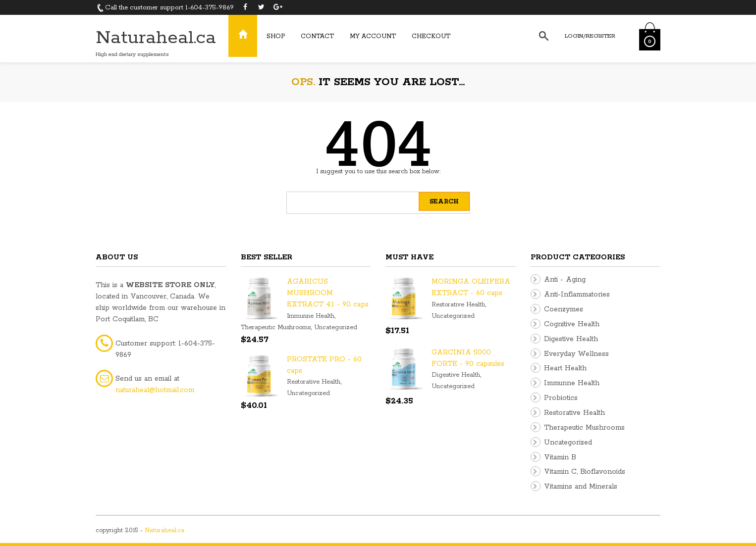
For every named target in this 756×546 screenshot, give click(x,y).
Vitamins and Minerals (581, 487)
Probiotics (561, 398)
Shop (276, 36)
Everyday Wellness (576, 354)
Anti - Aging (565, 280)
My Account (373, 36)
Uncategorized (336, 327)
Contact (317, 36)
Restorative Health (314, 382)
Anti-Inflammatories (577, 295)
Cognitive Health (572, 324)
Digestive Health (456, 375)
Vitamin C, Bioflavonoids (585, 472)
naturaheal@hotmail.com (155, 390)
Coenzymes (564, 309)
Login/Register (590, 36)
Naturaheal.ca (156, 38)
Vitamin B (560, 457)
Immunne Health (311, 316)
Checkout (431, 36)
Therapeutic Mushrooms (276, 327)
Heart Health (565, 368)
